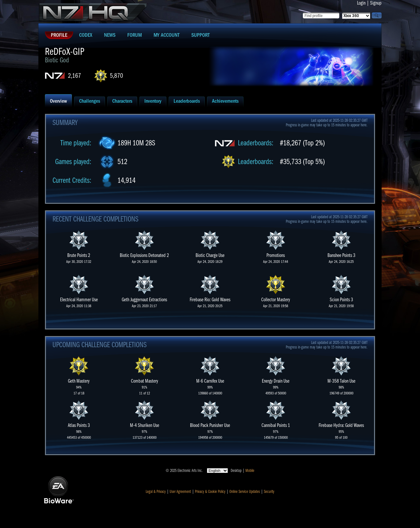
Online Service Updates (245, 492)
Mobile (250, 471)
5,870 (116, 76)
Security (269, 492)
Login (361, 3)
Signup (376, 3)
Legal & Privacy (156, 492)
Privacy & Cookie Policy (210, 492)
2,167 (74, 76)
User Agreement (180, 492)
